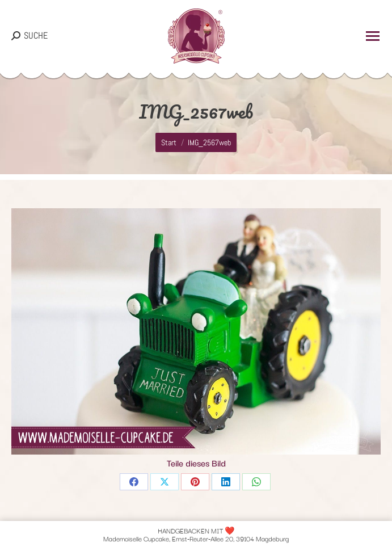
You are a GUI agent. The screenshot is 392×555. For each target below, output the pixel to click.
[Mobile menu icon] (373, 36)
